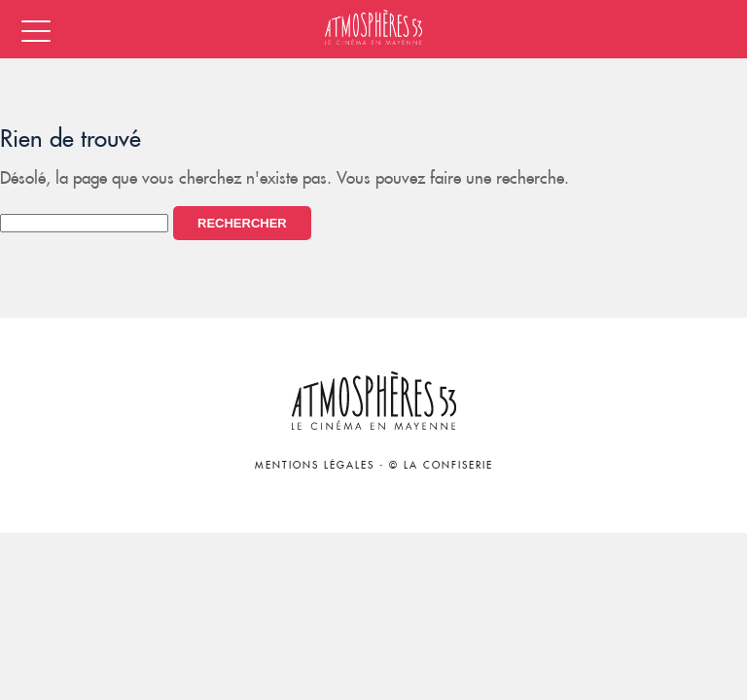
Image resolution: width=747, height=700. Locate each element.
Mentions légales (315, 465)
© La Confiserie (441, 465)
